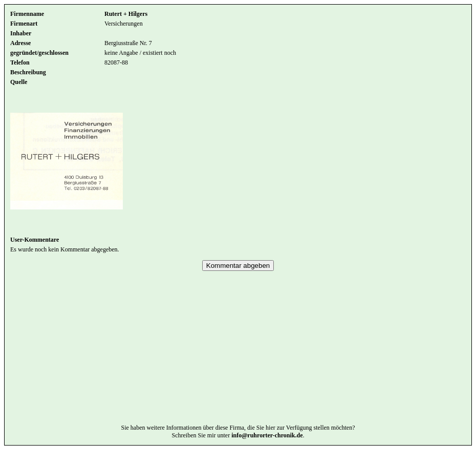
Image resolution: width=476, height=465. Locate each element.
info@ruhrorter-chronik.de (267, 451)
